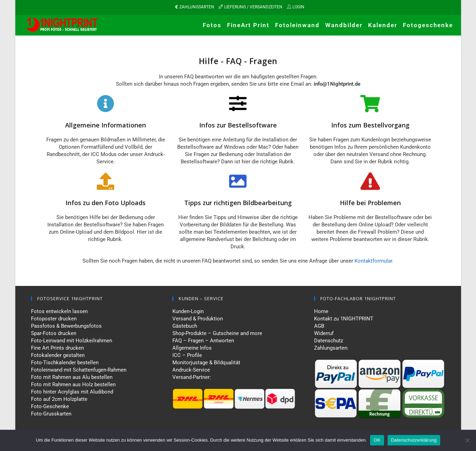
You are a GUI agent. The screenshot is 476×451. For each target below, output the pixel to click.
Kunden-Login (188, 311)
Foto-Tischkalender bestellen (65, 363)
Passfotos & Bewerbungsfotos (66, 326)
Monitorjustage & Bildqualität (206, 363)
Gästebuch (185, 326)
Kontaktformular (373, 261)
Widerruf (324, 333)
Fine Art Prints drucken (57, 348)
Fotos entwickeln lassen (59, 311)
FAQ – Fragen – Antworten (203, 341)
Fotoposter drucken (54, 319)
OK (377, 440)
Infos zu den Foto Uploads (106, 203)
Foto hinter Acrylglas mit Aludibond (72, 392)
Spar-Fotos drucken (54, 333)
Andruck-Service (191, 370)
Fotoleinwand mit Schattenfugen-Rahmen (79, 370)
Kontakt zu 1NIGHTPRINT (344, 319)
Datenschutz (329, 341)
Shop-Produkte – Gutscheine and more (217, 333)
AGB (319, 326)
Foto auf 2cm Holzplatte (59, 399)
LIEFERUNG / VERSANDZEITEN (253, 7)
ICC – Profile (187, 355)
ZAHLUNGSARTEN (197, 7)
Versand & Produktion (198, 319)
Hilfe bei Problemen (370, 203)
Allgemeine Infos (192, 348)
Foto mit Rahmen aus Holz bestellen (73, 384)
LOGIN (298, 7)
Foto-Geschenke (50, 406)
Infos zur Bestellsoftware (238, 125)
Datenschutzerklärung (414, 440)
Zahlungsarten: (331, 348)
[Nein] (467, 440)
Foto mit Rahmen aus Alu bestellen (72, 377)
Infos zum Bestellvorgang (370, 125)
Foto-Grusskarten (51, 414)
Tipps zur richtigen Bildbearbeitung (238, 203)
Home (321, 311)
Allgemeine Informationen (106, 125)
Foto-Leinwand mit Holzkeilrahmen (72, 341)
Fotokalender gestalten (58, 355)
